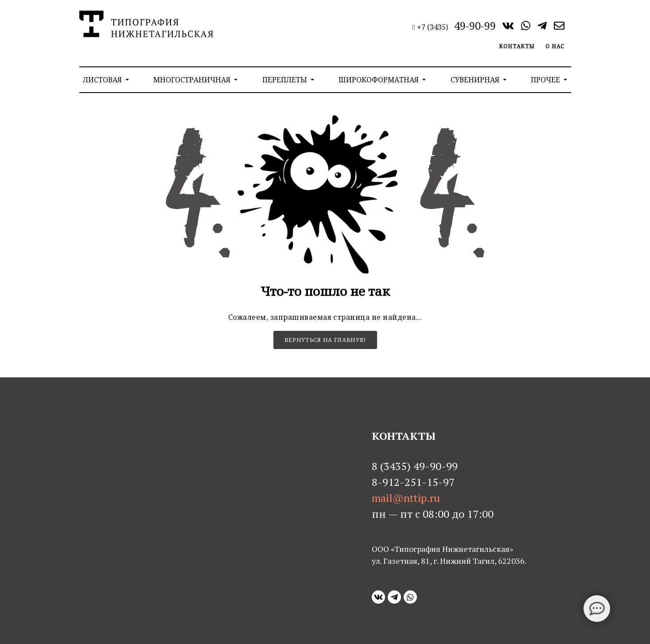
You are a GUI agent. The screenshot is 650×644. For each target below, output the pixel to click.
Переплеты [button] (286, 80)
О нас (555, 46)
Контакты (517, 46)
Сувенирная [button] (476, 80)
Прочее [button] (546, 80)
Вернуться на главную (325, 340)
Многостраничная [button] (193, 80)
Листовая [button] (103, 80)
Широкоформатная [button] (379, 80)
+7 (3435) (455, 27)
